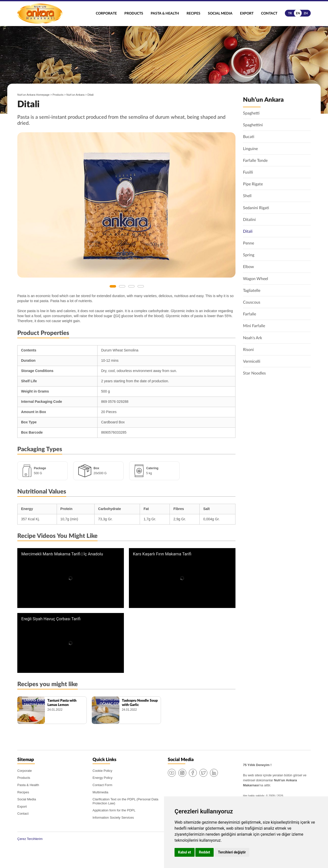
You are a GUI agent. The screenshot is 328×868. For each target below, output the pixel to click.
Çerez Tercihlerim (30, 839)
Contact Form (102, 785)
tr (290, 13)
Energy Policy (102, 778)
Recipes (193, 14)
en (298, 13)
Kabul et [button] (185, 852)
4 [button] (141, 286)
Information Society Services (113, 818)
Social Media (220, 14)
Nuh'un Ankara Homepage (33, 95)
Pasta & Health (165, 14)
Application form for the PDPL (114, 810)
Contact (269, 14)
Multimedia (100, 792)
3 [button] (131, 286)
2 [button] (122, 286)
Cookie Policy (102, 771)
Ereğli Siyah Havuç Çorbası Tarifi (51, 619)
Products (134, 14)
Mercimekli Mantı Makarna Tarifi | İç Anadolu (62, 554)
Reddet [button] (204, 852)
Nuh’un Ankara (75, 95)
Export (247, 14)
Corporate (106, 14)
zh (306, 13)
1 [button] (113, 286)
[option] (126, 205)
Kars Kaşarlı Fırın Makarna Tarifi (162, 554)
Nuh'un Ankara (40, 14)
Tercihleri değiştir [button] (232, 852)
